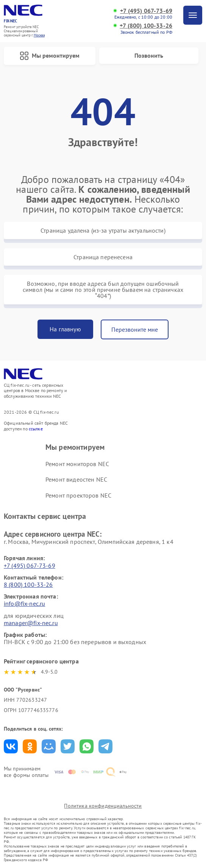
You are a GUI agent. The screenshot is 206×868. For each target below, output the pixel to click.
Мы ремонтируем (50, 56)
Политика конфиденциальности (103, 806)
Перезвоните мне (135, 329)
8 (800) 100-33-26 (28, 584)
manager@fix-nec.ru (31, 623)
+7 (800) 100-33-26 (146, 26)
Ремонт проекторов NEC (78, 495)
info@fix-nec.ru (24, 603)
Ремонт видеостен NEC (76, 479)
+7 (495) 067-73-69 (146, 11)
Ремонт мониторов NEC (77, 464)
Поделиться (11, 746)
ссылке (36, 429)
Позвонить (149, 55)
